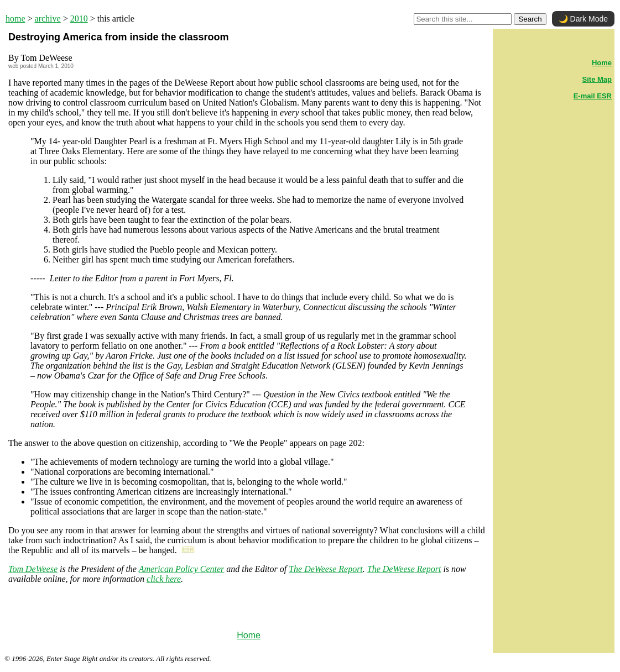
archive (48, 19)
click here (164, 579)
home (15, 19)
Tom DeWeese (33, 569)
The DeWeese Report (326, 569)
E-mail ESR (593, 96)
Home (249, 635)
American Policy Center (182, 569)
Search (530, 19)
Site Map (597, 79)
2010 (79, 19)
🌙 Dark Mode (583, 19)
